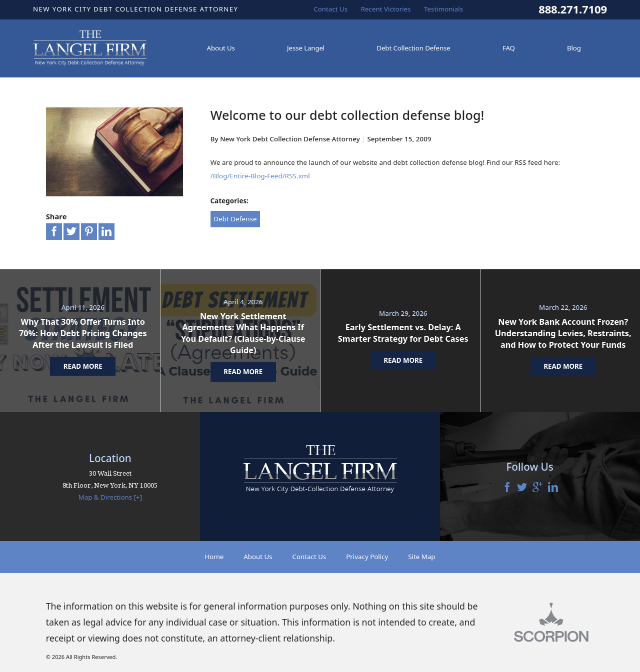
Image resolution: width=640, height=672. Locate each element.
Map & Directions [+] (110, 497)
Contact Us (309, 557)
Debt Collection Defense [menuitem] (413, 48)
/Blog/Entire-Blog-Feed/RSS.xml (260, 176)
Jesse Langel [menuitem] (306, 48)
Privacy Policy (367, 557)
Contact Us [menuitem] (330, 9)
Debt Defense (235, 219)
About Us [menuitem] (221, 48)
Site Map (421, 557)
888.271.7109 (573, 9)
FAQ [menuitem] (509, 48)
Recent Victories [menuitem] (386, 9)
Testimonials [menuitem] (443, 9)
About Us (258, 557)
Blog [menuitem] (574, 48)
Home (214, 557)
